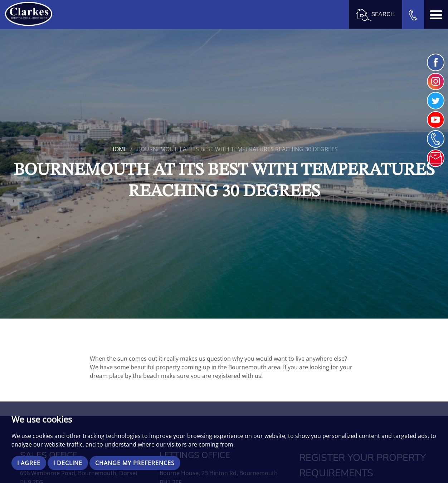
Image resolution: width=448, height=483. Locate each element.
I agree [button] (29, 463)
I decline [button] (68, 463)
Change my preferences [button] (135, 463)
